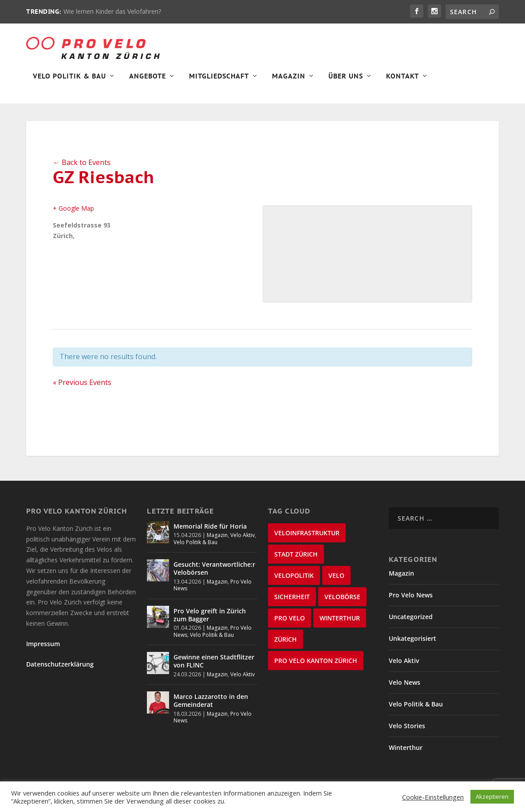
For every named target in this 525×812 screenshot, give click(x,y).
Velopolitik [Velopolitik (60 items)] (294, 582)
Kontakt (403, 82)
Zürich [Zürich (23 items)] (286, 645)
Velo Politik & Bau (69, 82)
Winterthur (406, 754)
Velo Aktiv (243, 541)
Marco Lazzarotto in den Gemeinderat (211, 707)
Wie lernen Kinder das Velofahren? (112, 11)
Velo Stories (407, 732)
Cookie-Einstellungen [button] (433, 797)
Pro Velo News (411, 601)
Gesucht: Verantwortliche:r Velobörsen (214, 575)
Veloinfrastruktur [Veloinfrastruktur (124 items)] (307, 539)
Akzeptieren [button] (492, 796)
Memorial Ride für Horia (210, 532)
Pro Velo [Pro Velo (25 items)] (290, 624)
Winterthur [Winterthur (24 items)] (340, 624)
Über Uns (346, 82)
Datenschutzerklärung (60, 670)
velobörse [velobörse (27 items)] (342, 603)
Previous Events (82, 388)
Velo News (405, 688)
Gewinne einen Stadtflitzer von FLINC (214, 667)
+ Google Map (73, 214)
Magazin (289, 82)
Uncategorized (411, 623)
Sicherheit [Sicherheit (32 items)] (292, 603)
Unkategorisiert (412, 645)
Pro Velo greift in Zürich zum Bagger (210, 621)
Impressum (43, 650)
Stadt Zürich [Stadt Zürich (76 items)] (296, 560)
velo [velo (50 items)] (336, 582)
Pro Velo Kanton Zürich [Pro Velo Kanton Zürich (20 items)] (316, 667)
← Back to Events (82, 169)
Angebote (148, 82)
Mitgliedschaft (219, 82)
